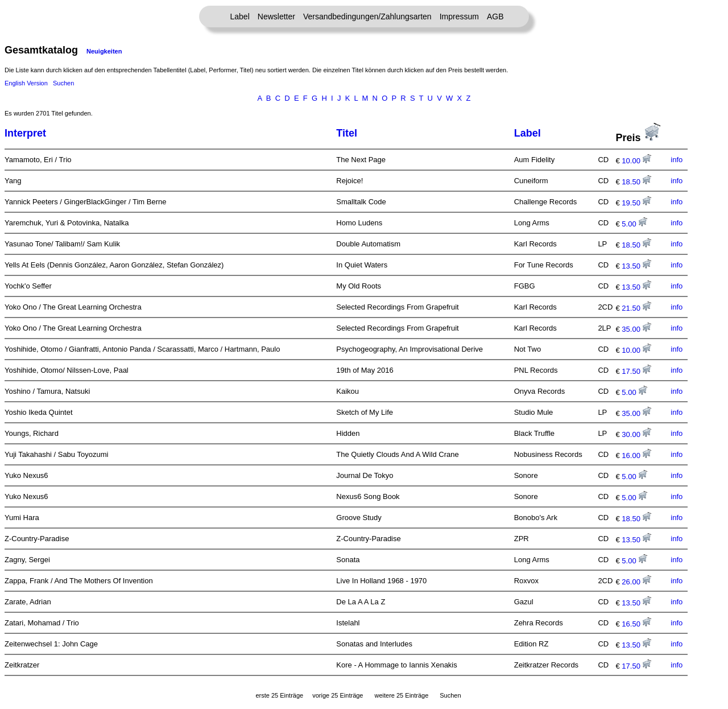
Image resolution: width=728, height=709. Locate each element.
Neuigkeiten (104, 51)
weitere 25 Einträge (401, 695)
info (677, 160)
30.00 (636, 434)
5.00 (634, 224)
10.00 (636, 161)
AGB (495, 17)
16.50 (636, 624)
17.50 (636, 371)
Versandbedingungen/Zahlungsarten (367, 17)
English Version (26, 83)
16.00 (636, 456)
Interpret (25, 133)
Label (240, 17)
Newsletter (276, 17)
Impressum (459, 17)
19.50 (636, 203)
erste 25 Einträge (279, 695)
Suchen (63, 83)
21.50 (636, 308)
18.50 (636, 182)
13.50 (636, 266)
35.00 (636, 329)
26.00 (636, 582)
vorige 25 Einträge (338, 695)
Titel (347, 133)
